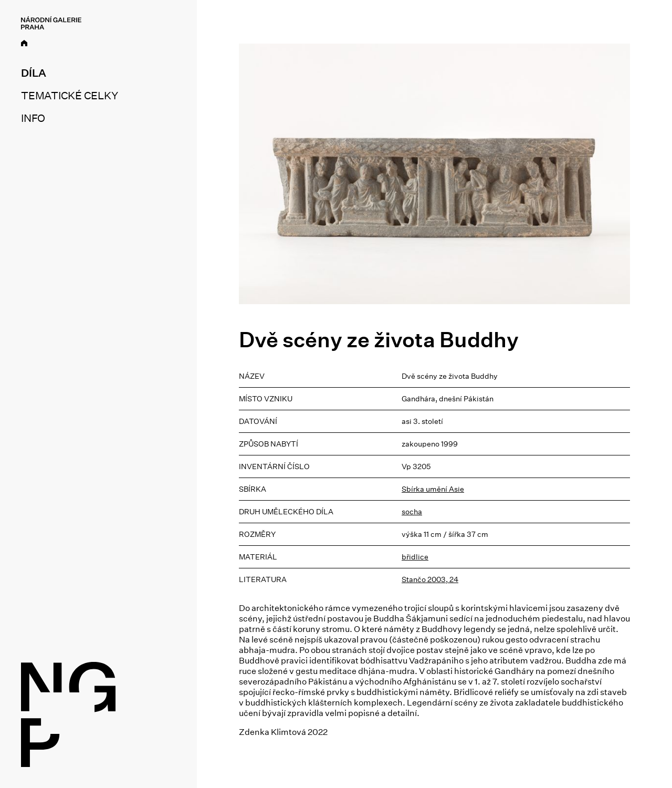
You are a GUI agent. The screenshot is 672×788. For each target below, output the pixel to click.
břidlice (415, 557)
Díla (34, 73)
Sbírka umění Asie (433, 489)
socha (412, 512)
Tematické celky (69, 96)
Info (33, 118)
